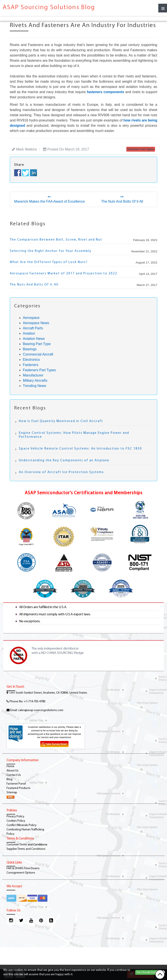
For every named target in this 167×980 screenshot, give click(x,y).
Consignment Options (21, 873)
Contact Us (14, 775)
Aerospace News (36, 323)
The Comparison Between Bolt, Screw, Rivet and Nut (56, 240)
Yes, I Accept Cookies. (148, 972)
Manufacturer (33, 375)
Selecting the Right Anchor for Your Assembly (51, 251)
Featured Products (18, 788)
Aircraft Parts (33, 328)
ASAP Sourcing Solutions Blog (49, 8)
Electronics (31, 360)
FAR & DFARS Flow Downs (23, 868)
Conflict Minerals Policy (22, 825)
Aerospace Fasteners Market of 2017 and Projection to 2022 (63, 274)
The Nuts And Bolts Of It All (34, 285)
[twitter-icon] (21, 921)
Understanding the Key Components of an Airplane (64, 461)
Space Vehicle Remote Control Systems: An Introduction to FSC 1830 (80, 449)
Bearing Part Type (37, 344)
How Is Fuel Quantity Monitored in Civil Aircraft (61, 421)
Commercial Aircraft (38, 354)
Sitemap (12, 793)
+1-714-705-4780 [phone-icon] (35, 702)
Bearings (30, 349)
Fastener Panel (16, 784)
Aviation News (34, 339)
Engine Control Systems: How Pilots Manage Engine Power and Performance (74, 435)
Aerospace (31, 318)
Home (10, 766)
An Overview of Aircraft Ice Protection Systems (61, 472)
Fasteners (31, 365)
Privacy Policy (15, 817)
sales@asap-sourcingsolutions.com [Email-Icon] (41, 710)
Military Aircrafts (35, 381)
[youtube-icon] (31, 921)
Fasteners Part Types (39, 370)
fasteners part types (141, 149)
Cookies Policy (16, 821)
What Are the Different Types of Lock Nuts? (49, 262)
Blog (9, 779)
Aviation (29, 333)
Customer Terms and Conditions (27, 845)
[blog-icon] (51, 921)
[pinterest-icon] (41, 921)
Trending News (34, 386)
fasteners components (106, 92)
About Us (13, 771)
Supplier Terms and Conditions (26, 849)
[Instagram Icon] (11, 921)
